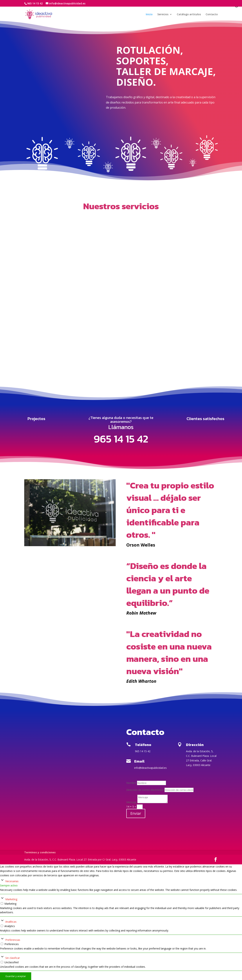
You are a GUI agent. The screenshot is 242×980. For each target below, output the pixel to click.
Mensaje (131, 802)
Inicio (149, 15)
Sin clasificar (13, 958)
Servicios (163, 15)
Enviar (136, 813)
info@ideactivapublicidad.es (150, 768)
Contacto (212, 15)
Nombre (131, 783)
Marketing (11, 899)
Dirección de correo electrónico (145, 790)
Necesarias (12, 881)
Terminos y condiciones (40, 852)
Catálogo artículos (189, 15)
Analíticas (11, 922)
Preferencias (13, 940)
